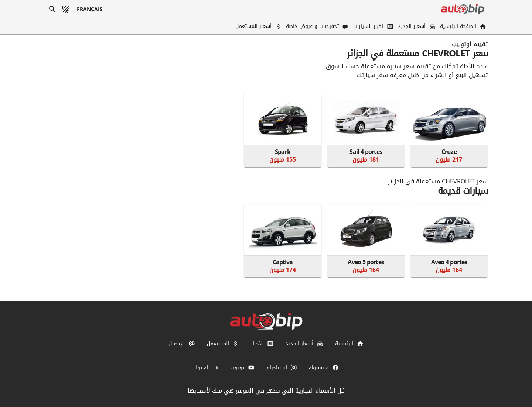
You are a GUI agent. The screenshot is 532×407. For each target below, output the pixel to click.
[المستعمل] (223, 344)
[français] (90, 9)
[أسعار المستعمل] (258, 26)
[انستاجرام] (282, 368)
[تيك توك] (206, 368)
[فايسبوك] (324, 368)
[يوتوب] (242, 368)
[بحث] (52, 9)
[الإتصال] (182, 344)
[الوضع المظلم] (66, 9)
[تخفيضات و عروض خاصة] (317, 26)
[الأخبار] (262, 344)
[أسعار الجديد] (416, 26)
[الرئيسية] (349, 344)
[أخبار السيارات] (372, 26)
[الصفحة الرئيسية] (462, 26)
